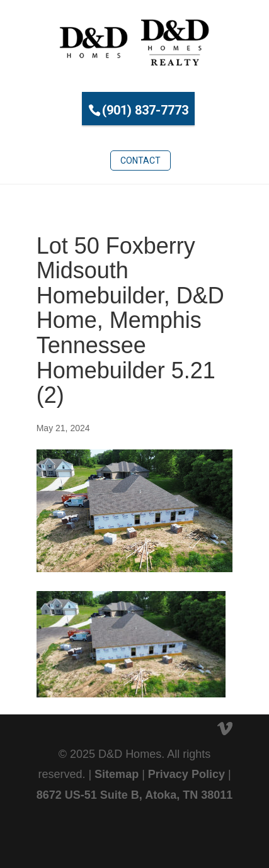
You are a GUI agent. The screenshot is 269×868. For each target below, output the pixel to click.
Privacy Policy (186, 774)
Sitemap (117, 774)
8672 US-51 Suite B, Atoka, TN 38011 (134, 795)
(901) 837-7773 (145, 110)
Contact (140, 161)
